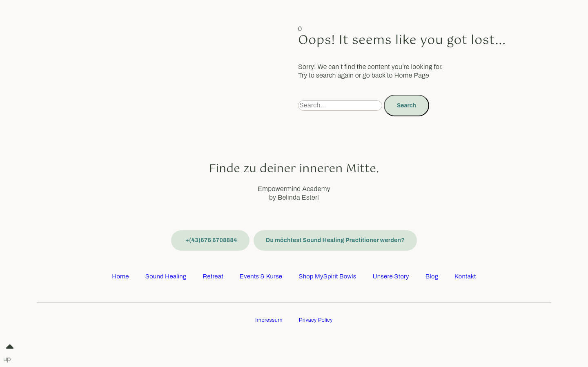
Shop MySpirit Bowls (327, 276)
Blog (432, 276)
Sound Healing (166, 276)
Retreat (213, 276)
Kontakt (465, 276)
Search (406, 106)
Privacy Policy (316, 320)
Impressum (269, 320)
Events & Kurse (261, 276)
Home (120, 276)
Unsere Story (391, 276)
